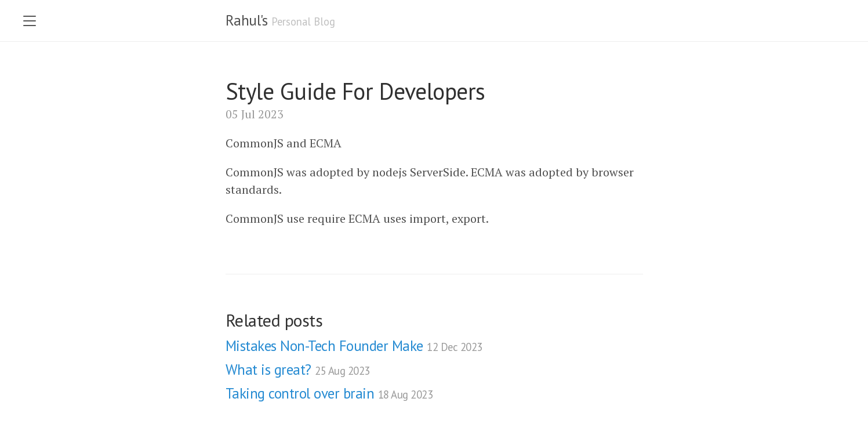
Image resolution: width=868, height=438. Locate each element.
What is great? (298, 370)
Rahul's (247, 20)
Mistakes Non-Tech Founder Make (354, 346)
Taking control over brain (329, 393)
